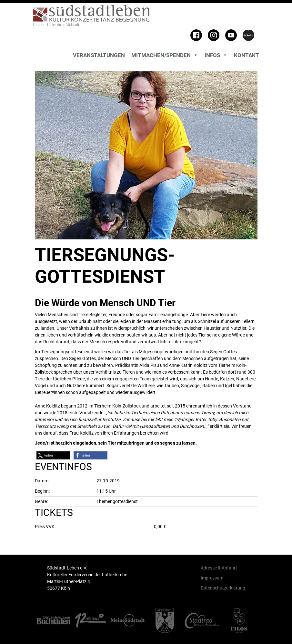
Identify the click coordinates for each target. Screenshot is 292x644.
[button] (53, 455)
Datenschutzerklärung (223, 588)
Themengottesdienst (117, 501)
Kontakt (247, 55)
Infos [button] (216, 55)
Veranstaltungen (99, 55)
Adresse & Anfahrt (219, 568)
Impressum (212, 578)
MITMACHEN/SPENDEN (165, 55)
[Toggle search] (35, 57)
